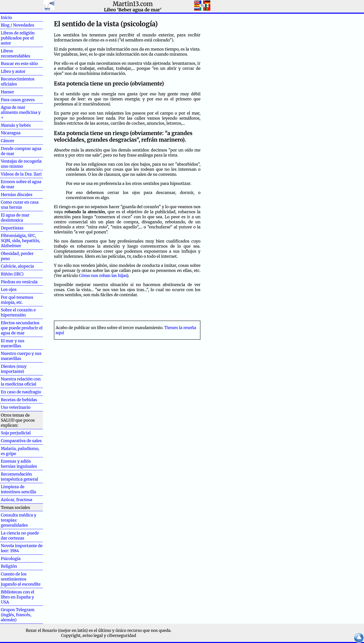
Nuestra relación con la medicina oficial (21, 381)
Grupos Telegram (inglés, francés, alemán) (18, 615)
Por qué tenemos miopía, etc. (17, 300)
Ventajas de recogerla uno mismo (21, 164)
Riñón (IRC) (12, 274)
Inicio (14, 17)
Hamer (16, 92)
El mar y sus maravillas (13, 343)
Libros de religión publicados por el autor (18, 38)
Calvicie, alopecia (17, 266)
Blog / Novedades (17, 25)
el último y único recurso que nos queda (132, 630)
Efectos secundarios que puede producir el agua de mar (22, 328)
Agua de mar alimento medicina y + (21, 112)
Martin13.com (133, 4)
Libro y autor (13, 71)
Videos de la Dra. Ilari (21, 174)
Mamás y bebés (16, 125)
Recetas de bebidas (19, 400)
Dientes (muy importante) (14, 369)
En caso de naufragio (21, 392)
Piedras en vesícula (19, 282)
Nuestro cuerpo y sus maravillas (21, 356)
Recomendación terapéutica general (19, 477)
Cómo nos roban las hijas (103, 275)
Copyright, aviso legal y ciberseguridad (99, 635)
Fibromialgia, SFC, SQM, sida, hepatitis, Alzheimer (20, 241)
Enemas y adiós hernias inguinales (19, 464)
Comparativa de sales (21, 441)
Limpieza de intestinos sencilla (18, 489)
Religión (9, 566)
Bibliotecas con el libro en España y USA (17, 597)
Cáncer (16, 141)
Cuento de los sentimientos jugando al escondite (21, 579)
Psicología (11, 559)
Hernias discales (17, 195)
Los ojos (9, 289)
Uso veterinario (16, 407)
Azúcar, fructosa (16, 500)
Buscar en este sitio (19, 63)
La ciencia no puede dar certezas (20, 535)
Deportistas (12, 228)
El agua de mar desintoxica (15, 218)
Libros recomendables (15, 53)
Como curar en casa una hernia (20, 205)
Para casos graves (18, 100)
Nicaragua (11, 133)
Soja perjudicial (16, 433)
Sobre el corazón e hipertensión (18, 312)
